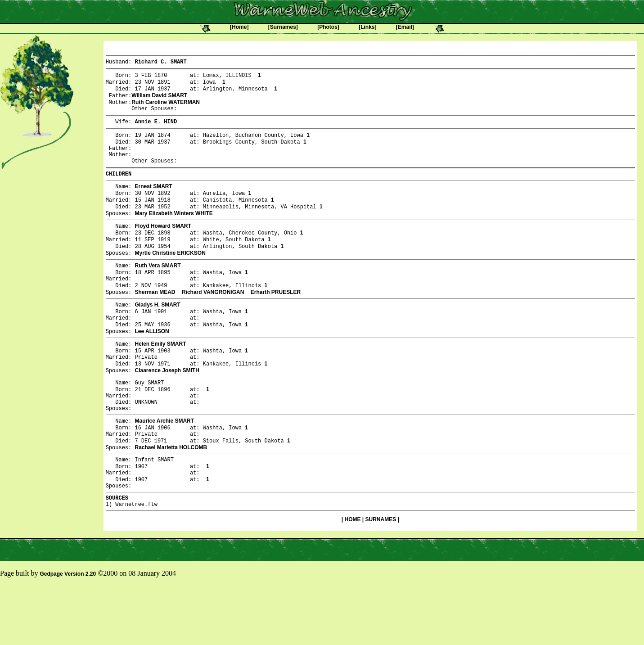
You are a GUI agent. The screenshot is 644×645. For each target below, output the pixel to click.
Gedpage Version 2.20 (68, 633)
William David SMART (159, 100)
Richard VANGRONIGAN (213, 322)
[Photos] (328, 27)
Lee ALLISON (152, 366)
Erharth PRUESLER (276, 322)
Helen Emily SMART (160, 379)
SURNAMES (381, 579)
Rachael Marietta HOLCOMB (171, 498)
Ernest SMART (153, 203)
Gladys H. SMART (157, 335)
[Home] (239, 27)
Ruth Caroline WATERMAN (166, 108)
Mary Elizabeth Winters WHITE (173, 234)
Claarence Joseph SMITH (167, 410)
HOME (352, 579)
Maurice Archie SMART (164, 468)
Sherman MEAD (155, 322)
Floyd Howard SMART (163, 247)
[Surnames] (283, 27)
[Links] (367, 27)
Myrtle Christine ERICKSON (170, 278)
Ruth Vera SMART (158, 291)
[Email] (405, 27)
